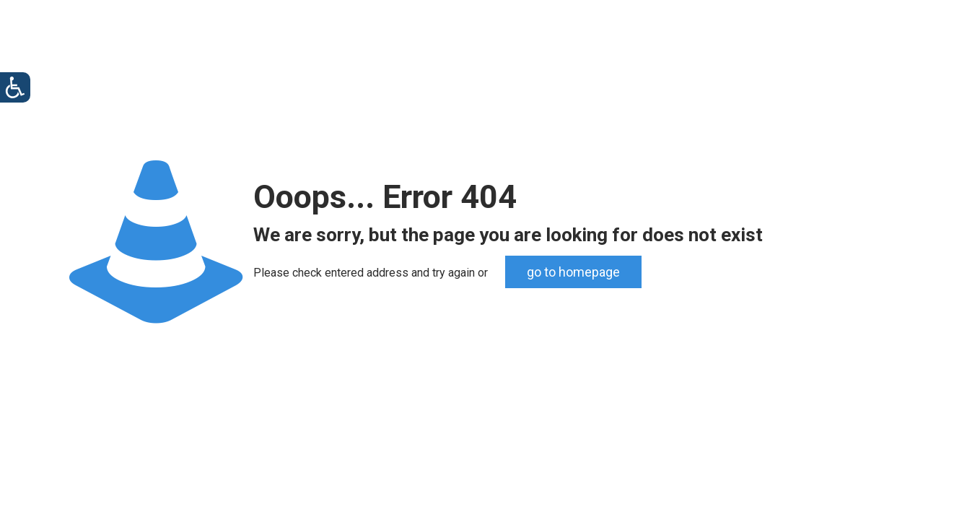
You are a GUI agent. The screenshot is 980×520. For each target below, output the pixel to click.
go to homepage (573, 272)
